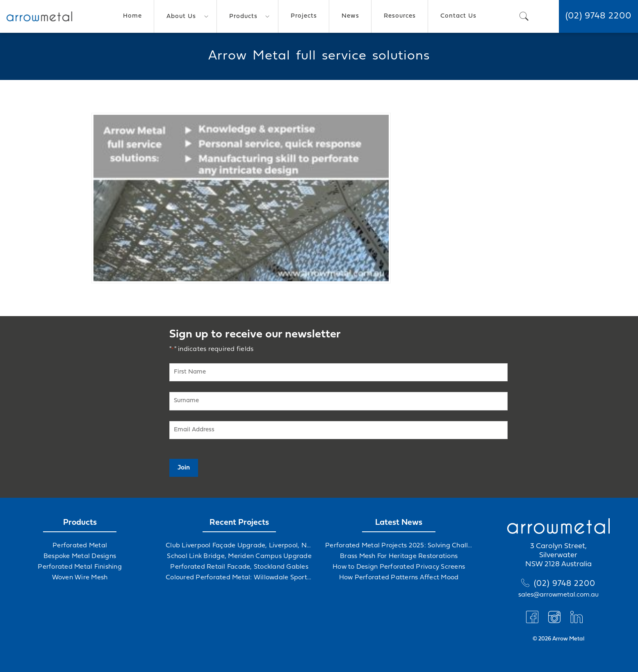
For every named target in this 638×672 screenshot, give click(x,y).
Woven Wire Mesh (80, 578)
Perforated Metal (80, 546)
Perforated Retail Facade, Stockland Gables (239, 567)
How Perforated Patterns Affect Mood (399, 578)
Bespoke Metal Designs (80, 556)
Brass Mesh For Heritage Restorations (399, 556)
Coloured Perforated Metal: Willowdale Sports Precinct (239, 578)
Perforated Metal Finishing (80, 567)
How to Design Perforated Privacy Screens (399, 567)
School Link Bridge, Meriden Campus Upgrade (239, 556)
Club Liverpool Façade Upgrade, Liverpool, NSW (239, 546)
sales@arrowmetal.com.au (558, 595)
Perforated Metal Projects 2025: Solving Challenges (399, 546)
